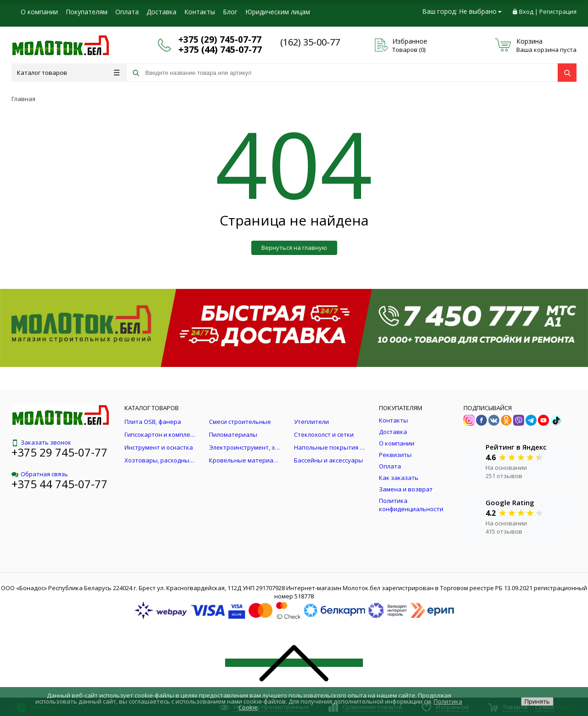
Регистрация (558, 11)
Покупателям (87, 12)
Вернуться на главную (294, 248)
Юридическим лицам (278, 12)
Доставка (161, 12)
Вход (526, 11)
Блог (230, 12)
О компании (39, 12)
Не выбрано (480, 11)
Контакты (200, 12)
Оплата (127, 12)
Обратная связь (40, 474)
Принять (537, 701)
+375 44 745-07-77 (59, 484)
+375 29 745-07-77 (59, 452)
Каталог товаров (68, 73)
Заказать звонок (41, 442)
